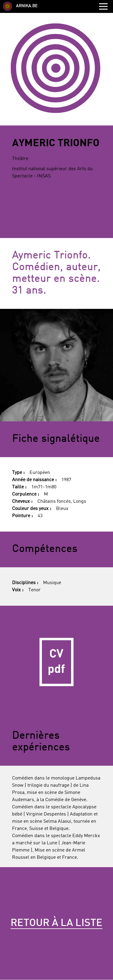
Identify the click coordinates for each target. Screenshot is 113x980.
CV (56, 662)
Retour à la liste (56, 923)
